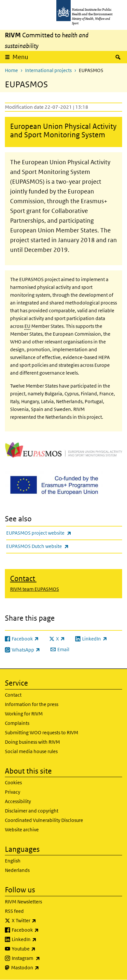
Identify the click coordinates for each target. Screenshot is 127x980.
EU (27, 326)
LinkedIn (41, 939)
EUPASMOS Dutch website (55, 546)
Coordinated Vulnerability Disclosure (44, 820)
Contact (13, 695)
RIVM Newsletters (23, 902)
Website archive (22, 830)
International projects (48, 70)
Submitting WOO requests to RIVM (42, 732)
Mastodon (42, 968)
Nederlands (17, 870)
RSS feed (14, 911)
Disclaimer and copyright (32, 811)
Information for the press (32, 704)
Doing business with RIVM (32, 742)
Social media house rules (31, 751)
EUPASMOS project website (56, 533)
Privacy (13, 792)
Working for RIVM (24, 714)
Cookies (13, 782)
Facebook (42, 930)
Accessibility (18, 801)
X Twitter (41, 921)
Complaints (17, 723)
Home (11, 70)
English (13, 861)
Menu (20, 57)
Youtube (41, 949)
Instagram (43, 958)
